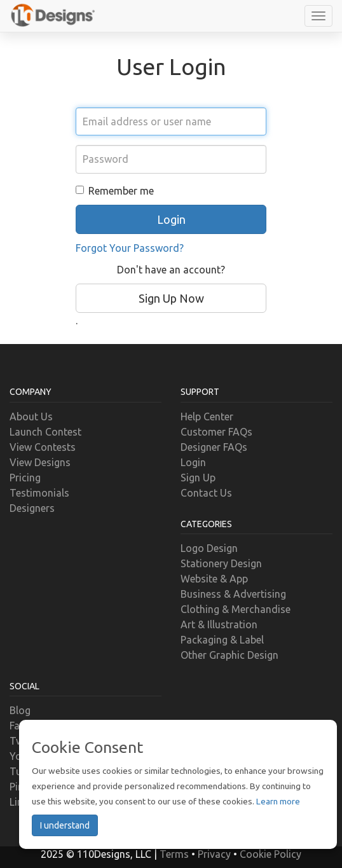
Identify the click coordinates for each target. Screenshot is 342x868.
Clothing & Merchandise (236, 609)
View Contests (43, 447)
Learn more (278, 801)
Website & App (214, 579)
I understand (65, 825)
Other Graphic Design (229, 655)
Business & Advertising (233, 594)
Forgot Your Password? (130, 248)
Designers (32, 508)
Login (193, 462)
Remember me (115, 191)
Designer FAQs (214, 447)
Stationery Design (221, 563)
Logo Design (209, 548)
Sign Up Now (171, 298)
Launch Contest (45, 432)
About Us (31, 417)
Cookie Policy (270, 854)
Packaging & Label (222, 640)
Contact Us (206, 493)
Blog (20, 710)
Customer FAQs (216, 432)
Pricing (25, 478)
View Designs (40, 462)
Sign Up (198, 478)
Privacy (214, 854)
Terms (174, 854)
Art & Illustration (219, 624)
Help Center (207, 417)
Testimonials (39, 493)
